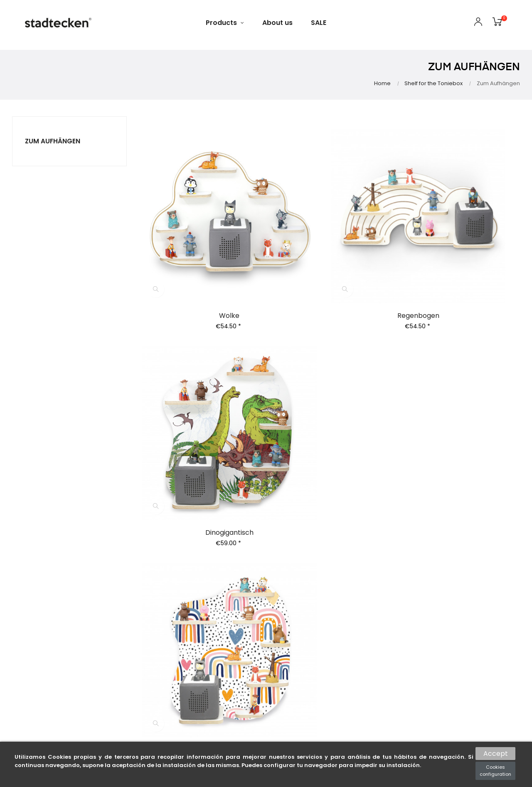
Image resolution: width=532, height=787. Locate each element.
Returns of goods (211, 603)
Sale (369, 590)
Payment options (300, 596)
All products (380, 565)
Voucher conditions (303, 652)
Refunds (198, 615)
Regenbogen (331, 256)
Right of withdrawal (303, 621)
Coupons (199, 627)
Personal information (217, 565)
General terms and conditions (302, 568)
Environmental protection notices (302, 636)
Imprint (285, 664)
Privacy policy (294, 583)
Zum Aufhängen (53, 141)
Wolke (201, 256)
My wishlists (203, 640)
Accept (495, 752)
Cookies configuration (495, 771)
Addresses (201, 590)
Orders (196, 578)
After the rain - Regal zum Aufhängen (200, 413)
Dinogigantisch (463, 256)
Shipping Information (305, 608)
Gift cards (377, 578)
